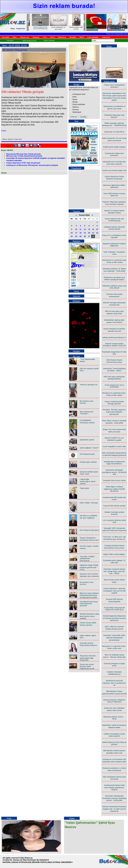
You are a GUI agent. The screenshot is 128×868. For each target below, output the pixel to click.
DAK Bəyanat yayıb (87, 454)
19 (85, 233)
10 (76, 229)
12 (85, 229)
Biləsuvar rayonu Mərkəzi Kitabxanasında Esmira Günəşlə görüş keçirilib (89, 595)
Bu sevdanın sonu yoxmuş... (87, 402)
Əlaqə (13, 29)
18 (80, 233)
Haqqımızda (20, 29)
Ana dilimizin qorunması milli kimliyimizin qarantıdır (89, 604)
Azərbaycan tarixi (79, 94)
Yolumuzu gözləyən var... (89, 385)
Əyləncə (75, 107)
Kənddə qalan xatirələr (38, 27)
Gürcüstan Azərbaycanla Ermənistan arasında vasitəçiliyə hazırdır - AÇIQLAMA (114, 798)
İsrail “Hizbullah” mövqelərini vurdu (114, 253)
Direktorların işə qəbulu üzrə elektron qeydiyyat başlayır (114, 278)
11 (80, 229)
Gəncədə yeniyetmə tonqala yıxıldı (114, 665)
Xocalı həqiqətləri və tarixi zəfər (114, 446)
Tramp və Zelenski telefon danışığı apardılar (114, 403)
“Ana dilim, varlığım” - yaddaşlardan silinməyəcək (74, 29)
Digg (31, 146)
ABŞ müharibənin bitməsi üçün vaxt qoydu (114, 778)
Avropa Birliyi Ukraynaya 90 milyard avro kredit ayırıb (114, 609)
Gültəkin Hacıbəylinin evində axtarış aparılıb (114, 735)
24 (76, 236)
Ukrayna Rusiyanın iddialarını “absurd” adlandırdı (114, 701)
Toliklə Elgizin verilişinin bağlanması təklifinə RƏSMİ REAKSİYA (114, 489)
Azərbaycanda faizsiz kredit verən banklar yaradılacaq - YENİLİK (114, 787)
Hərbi (74, 97)
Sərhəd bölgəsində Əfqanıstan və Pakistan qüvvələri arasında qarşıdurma (114, 618)
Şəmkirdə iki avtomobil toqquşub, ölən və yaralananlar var (114, 683)
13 (89, 229)
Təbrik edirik (84, 488)
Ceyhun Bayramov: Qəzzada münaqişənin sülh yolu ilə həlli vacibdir (114, 591)
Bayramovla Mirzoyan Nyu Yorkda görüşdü (24, 154)
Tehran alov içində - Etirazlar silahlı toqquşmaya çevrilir (87, 666)
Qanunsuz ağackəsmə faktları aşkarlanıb (114, 186)
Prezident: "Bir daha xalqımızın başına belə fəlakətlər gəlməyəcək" (114, 412)
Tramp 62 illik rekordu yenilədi (114, 506)
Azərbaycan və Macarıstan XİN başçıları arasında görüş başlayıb (32, 165)
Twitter (19, 146)
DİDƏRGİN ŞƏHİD (87, 440)
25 (80, 236)
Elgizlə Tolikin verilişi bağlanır (114, 554)
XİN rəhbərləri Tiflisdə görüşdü (15, 50)
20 (89, 233)
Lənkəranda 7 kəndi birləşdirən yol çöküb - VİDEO (114, 370)
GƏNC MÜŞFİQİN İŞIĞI (56, 27)
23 (72, 236)
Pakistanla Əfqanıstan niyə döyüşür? (114, 116)
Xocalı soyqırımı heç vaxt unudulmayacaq (114, 220)
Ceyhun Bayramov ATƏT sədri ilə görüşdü (23, 163)
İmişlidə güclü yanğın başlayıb (114, 147)
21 (93, 233)
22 (97, 233)
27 (89, 236)
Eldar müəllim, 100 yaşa (89, 503)
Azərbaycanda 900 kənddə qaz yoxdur (114, 498)
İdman (75, 99)
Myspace (23, 146)
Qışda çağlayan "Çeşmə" (89, 448)
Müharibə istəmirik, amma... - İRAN (114, 718)
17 (76, 233)
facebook (15, 146)
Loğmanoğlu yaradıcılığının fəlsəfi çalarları (88, 481)
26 (85, 236)
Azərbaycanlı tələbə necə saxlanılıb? (114, 154)
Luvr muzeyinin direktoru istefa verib (114, 521)
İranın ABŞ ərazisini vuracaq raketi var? (114, 195)
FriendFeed (35, 146)
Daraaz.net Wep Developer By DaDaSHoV (31, 860)
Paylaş (4, 131)
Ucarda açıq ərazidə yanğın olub (114, 170)
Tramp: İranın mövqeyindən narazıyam (114, 86)
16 (72, 233)
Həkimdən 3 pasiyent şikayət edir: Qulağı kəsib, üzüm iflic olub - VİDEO (114, 571)
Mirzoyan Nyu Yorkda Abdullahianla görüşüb (24, 156)
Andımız (89, 26)
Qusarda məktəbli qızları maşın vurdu (89, 473)
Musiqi (75, 102)
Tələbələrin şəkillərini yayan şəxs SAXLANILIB (114, 287)
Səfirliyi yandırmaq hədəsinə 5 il (114, 337)
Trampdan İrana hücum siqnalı (114, 480)
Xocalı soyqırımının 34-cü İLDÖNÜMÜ (114, 386)
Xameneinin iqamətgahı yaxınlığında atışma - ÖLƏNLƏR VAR (114, 472)
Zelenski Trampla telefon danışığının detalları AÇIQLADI (114, 345)
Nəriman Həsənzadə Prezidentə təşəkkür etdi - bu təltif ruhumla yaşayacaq (114, 809)
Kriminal (75, 110)
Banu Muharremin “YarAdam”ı (87, 413)
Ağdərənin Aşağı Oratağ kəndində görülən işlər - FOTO (89, 567)
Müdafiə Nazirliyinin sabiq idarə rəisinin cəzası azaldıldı (89, 616)
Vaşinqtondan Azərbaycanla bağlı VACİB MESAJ (114, 463)
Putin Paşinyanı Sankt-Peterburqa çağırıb (115, 27)
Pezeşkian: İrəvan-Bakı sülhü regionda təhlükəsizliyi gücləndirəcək (114, 638)
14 (93, 229)
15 (97, 229)
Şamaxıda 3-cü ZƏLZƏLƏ (114, 132)
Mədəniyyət (76, 112)
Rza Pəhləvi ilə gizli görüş (89, 530)
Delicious (39, 146)
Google (27, 146)
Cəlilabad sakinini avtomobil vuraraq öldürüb (114, 228)
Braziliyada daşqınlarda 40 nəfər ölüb (114, 353)
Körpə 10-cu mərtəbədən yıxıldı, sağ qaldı (114, 236)
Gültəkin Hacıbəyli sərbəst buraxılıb (114, 513)
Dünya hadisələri (78, 104)
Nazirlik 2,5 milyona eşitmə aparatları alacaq (114, 212)
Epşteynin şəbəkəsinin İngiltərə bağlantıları (114, 245)
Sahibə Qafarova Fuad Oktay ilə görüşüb (114, 743)
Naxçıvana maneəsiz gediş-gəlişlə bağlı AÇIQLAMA (88, 658)
